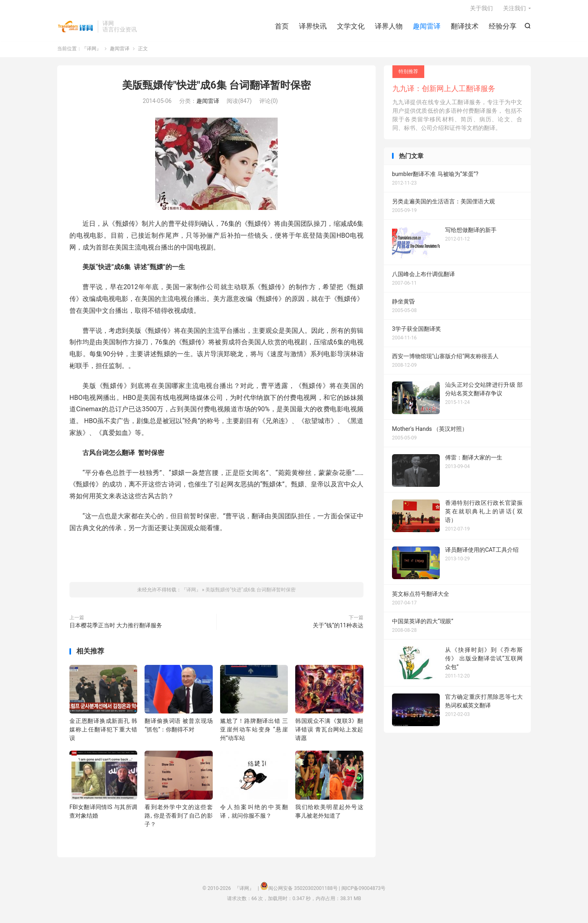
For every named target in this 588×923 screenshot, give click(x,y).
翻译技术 (465, 29)
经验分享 (503, 29)
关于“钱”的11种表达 (338, 630)
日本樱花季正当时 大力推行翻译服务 (116, 630)
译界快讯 (313, 29)
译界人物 (389, 29)
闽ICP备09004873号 (364, 892)
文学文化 (351, 29)
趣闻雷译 (427, 29)
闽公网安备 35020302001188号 (303, 892)
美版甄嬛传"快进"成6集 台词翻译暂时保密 (216, 89)
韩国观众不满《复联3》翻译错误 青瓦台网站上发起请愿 (329, 734)
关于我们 (481, 11)
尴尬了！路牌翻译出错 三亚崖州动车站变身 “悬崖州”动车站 (254, 734)
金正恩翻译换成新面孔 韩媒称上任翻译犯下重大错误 (103, 734)
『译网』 (75, 29)
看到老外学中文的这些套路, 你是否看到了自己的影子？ (178, 820)
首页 (282, 29)
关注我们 (514, 11)
